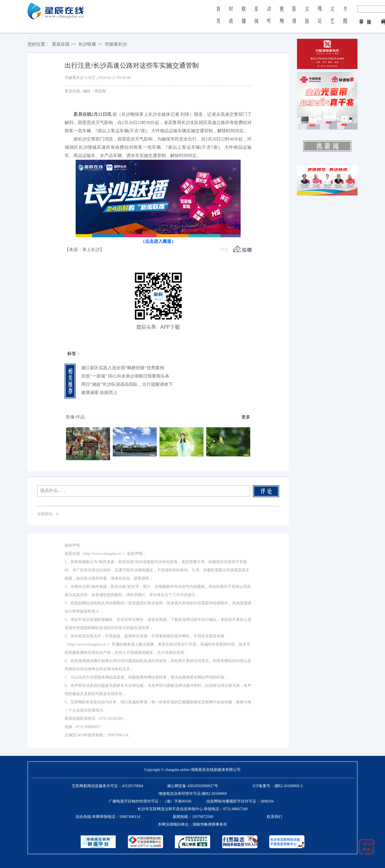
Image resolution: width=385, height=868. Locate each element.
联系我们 (274, 817)
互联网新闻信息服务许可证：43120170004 (107, 786)
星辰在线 (61, 44)
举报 (224, 250)
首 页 (218, 19)
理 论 (320, 19)
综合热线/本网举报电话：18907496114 (108, 817)
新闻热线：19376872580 (193, 817)
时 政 (231, 19)
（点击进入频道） (158, 241)
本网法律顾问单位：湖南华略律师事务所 (193, 824)
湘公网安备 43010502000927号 (193, 786)
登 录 (361, 16)
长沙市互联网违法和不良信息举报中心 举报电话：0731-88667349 (193, 809)
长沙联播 (87, 44)
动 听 (269, 19)
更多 (246, 417)
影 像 (294, 19)
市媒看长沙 (116, 44)
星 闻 (256, 19)
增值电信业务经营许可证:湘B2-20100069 (193, 794)
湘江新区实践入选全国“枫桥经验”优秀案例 (123, 368)
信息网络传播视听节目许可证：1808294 (240, 801)
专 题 (345, 19)
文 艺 (332, 19)
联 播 (244, 19)
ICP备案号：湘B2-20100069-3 (277, 786)
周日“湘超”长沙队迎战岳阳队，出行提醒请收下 (127, 384)
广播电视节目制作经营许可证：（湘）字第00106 (150, 801)
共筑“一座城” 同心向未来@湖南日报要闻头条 (125, 376)
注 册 (369, 16)
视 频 (282, 19)
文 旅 (307, 19)
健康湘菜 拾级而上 (99, 392)
